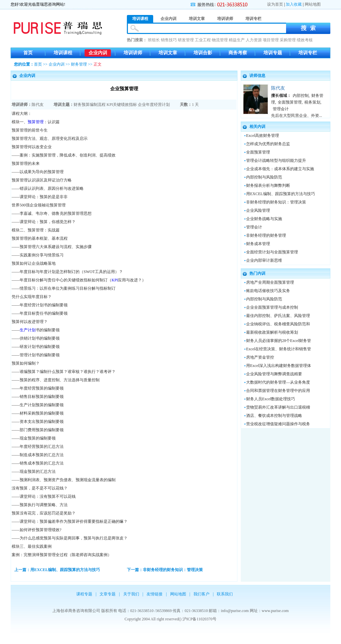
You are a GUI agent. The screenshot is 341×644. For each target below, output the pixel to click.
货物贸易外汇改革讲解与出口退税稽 (278, 407)
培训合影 (203, 53)
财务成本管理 (258, 244)
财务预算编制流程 (90, 105)
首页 (28, 53)
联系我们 (225, 594)
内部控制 (301, 96)
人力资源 (254, 40)
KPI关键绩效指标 (122, 105)
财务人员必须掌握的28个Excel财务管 (279, 341)
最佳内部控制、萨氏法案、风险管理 (278, 316)
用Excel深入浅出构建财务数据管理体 (279, 366)
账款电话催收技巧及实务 (268, 291)
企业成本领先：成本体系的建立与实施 (280, 169)
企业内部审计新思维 (264, 260)
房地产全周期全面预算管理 (270, 282)
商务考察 (238, 53)
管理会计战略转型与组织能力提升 (276, 161)
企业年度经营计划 (154, 105)
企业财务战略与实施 (264, 219)
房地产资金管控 (260, 357)
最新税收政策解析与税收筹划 (272, 332)
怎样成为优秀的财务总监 (268, 144)
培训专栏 (308, 53)
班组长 (154, 40)
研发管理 (186, 40)
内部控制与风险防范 (264, 177)
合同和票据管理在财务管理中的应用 (278, 391)
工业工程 (203, 40)
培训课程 (63, 53)
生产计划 (28, 330)
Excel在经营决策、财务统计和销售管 (279, 349)
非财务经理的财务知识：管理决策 (276, 202)
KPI (115, 280)
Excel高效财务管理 (263, 136)
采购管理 (288, 40)
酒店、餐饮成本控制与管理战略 (274, 416)
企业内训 (98, 53)
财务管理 (79, 64)
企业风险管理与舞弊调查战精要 (274, 374)
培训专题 (273, 53)
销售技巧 (169, 40)
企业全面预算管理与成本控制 (272, 307)
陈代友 (38, 105)
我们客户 (201, 594)
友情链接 (155, 594)
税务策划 (312, 102)
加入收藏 (294, 4)
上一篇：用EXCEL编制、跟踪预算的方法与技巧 (57, 570)
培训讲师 (133, 53)
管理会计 (281, 109)
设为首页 (275, 4)
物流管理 (220, 40)
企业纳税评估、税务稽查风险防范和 (278, 324)
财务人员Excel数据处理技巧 (271, 399)
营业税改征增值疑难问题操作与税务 (278, 424)
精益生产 (237, 40)
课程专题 (84, 594)
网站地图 (313, 4)
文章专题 (108, 594)
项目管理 (271, 40)
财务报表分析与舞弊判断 (268, 185)
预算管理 (36, 122)
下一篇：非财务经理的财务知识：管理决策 (165, 570)
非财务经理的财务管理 (266, 235)
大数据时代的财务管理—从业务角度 (278, 382)
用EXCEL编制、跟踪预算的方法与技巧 (281, 194)
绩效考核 (305, 40)
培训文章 (168, 53)
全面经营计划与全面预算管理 (272, 252)
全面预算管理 (290, 102)
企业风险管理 (258, 210)
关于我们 (131, 594)
